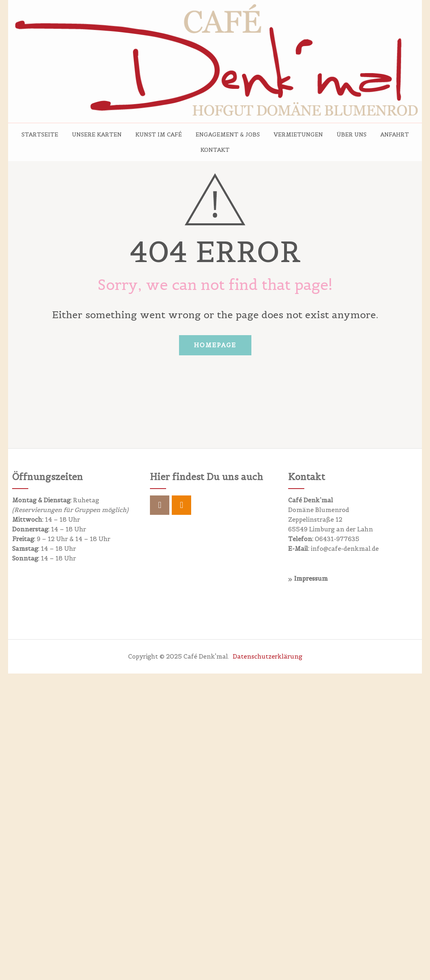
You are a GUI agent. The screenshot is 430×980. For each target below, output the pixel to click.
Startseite (40, 134)
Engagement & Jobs (228, 134)
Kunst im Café (159, 134)
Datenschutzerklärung (268, 656)
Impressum (311, 578)
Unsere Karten (97, 134)
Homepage (215, 345)
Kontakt (215, 150)
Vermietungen (298, 134)
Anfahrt (395, 134)
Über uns (352, 134)
